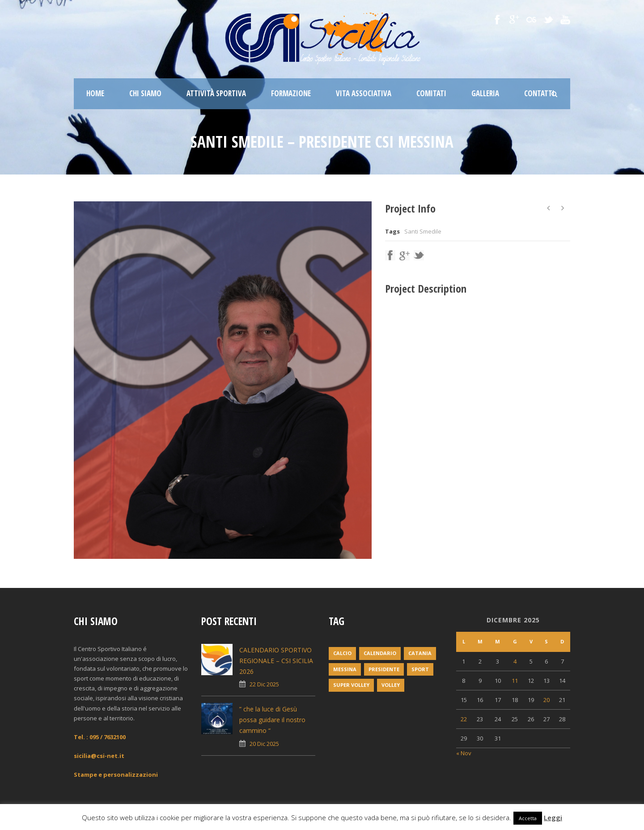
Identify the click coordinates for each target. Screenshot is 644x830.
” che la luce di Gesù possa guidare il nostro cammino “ (272, 720)
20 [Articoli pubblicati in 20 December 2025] (547, 700)
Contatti (539, 93)
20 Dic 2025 (264, 744)
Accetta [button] (528, 818)
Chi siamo (145, 93)
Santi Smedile (423, 231)
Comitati (431, 93)
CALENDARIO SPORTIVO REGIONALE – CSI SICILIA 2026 (276, 661)
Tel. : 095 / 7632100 (100, 737)
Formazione (291, 93)
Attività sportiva (216, 93)
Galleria (485, 93)
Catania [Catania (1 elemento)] (420, 653)
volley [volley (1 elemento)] (391, 685)
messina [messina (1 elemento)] (345, 669)
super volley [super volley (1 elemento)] (351, 685)
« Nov (464, 753)
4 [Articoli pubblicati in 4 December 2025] (515, 661)
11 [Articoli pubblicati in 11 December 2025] (515, 681)
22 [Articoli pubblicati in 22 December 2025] (464, 719)
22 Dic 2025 (264, 684)
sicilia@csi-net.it (99, 756)
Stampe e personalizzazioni (116, 775)
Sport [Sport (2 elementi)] (420, 669)
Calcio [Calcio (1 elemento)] (342, 653)
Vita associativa (364, 93)
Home (95, 93)
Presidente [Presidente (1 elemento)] (384, 669)
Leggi (553, 817)
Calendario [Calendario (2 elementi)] (380, 653)
